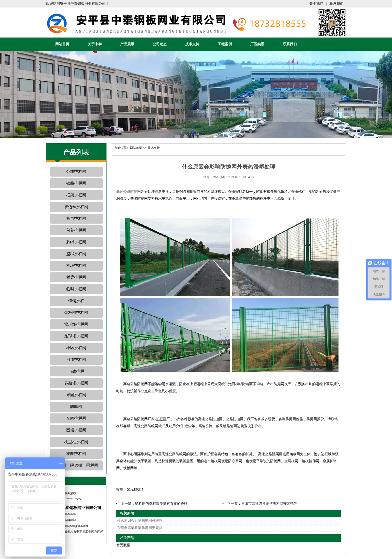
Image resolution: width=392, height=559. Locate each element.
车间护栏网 (76, 418)
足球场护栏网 (76, 336)
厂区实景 (257, 44)
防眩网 (76, 407)
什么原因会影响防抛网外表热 (140, 521)
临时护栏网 (76, 289)
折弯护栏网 (76, 218)
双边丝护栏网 (76, 207)
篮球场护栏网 (76, 324)
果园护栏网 (76, 395)
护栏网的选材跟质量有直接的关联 (161, 504)
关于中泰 (95, 44)
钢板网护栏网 (76, 313)
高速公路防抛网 (128, 191)
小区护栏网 (76, 348)
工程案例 (225, 44)
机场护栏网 (76, 265)
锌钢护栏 (76, 301)
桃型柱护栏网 (76, 442)
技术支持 (192, 44)
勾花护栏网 (76, 230)
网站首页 (62, 44)
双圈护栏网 (76, 454)
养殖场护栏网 (76, 383)
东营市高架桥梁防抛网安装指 (140, 528)
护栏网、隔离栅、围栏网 (76, 465)
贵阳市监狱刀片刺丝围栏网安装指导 (269, 504)
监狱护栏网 (76, 254)
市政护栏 (76, 371)
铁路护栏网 (76, 183)
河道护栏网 (76, 360)
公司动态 (160, 44)
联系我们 (336, 4)
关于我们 (316, 4)
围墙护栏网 (76, 430)
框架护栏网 (76, 195)
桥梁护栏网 (76, 277)
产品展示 (127, 44)
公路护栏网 (76, 171)
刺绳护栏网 (76, 242)
